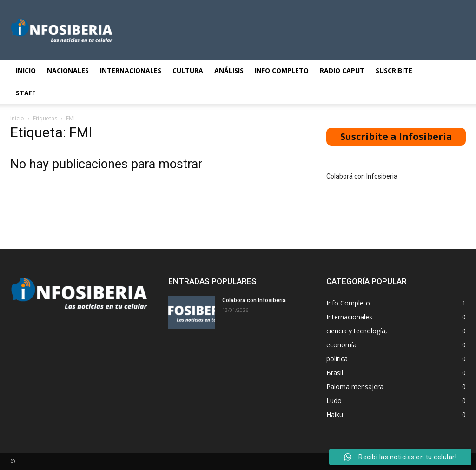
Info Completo (282, 70)
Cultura (188, 70)
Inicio (26, 70)
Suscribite (394, 70)
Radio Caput (342, 70)
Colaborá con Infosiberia (362, 176)
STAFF (26, 93)
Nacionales (68, 70)
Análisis (229, 70)
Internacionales (131, 70)
